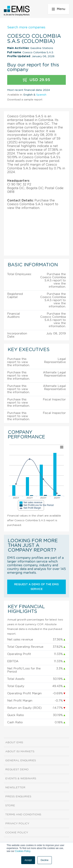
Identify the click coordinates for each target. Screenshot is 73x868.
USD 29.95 (36, 80)
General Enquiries (21, 761)
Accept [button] (28, 860)
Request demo (17, 770)
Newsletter (15, 788)
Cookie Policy (17, 833)
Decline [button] (45, 860)
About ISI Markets (20, 751)
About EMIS (14, 742)
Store (10, 806)
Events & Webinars (21, 779)
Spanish (41, 95)
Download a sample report (25, 100)
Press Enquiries (18, 797)
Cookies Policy (23, 851)
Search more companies (26, 27)
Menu (58, 9)
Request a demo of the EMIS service (36, 587)
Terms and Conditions (23, 815)
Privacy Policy (17, 824)
